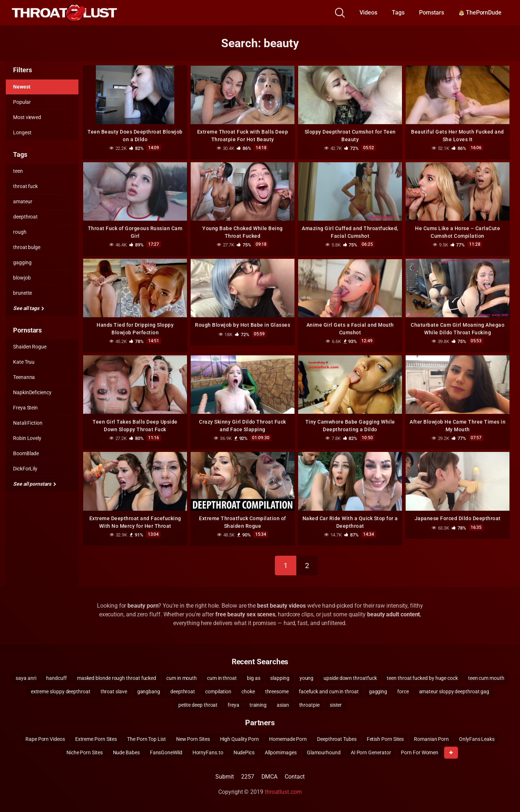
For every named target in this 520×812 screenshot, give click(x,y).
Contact (294, 776)
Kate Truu (24, 362)
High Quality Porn (240, 738)
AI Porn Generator (371, 751)
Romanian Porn (431, 738)
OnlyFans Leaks (477, 738)
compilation (218, 690)
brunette (23, 293)
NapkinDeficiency (32, 392)
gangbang (149, 690)
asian (283, 704)
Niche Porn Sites (85, 751)
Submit (225, 776)
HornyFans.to (208, 751)
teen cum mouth (486, 677)
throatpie (309, 704)
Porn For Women (420, 751)
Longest (22, 132)
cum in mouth (182, 677)
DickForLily (25, 469)
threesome (277, 690)
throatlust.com (283, 791)
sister (336, 704)
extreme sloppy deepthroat (61, 690)
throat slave (114, 690)
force (403, 690)
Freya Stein (25, 408)
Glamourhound (324, 751)
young (307, 677)
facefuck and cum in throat (329, 690)
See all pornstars (34, 484)
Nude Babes (126, 751)
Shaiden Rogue (30, 347)
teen (18, 171)
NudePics (244, 751)
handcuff (56, 677)
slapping (280, 677)
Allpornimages (281, 751)
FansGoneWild (166, 751)
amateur (23, 201)
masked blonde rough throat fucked (117, 677)
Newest (22, 87)
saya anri (26, 677)
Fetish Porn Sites (385, 738)
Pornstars (432, 13)
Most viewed (27, 117)
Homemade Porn (288, 738)
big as (254, 677)
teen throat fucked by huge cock (422, 677)
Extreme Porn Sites (96, 738)
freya (233, 704)
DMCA (270, 776)
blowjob (22, 278)
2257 (248, 776)
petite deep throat (198, 704)
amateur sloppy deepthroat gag (454, 690)
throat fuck (25, 186)
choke (248, 690)
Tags (398, 13)
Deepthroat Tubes (337, 738)
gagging (22, 262)
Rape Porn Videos (45, 738)
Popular (22, 102)
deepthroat (25, 217)
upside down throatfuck (350, 677)
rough (20, 232)
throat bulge (27, 247)
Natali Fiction (28, 423)
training (258, 704)
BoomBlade (26, 453)
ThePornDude (480, 13)
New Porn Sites (193, 738)
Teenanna (24, 377)
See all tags (29, 308)
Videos (368, 13)
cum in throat (222, 677)
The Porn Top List (147, 738)
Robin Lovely (27, 438)
